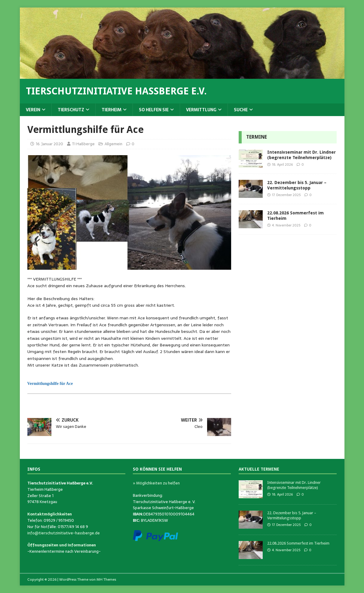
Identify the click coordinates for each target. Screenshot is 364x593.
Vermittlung (201, 110)
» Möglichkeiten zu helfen (156, 483)
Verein (33, 110)
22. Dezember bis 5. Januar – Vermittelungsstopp (292, 515)
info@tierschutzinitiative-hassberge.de (64, 533)
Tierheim (112, 110)
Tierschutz (71, 110)
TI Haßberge (83, 144)
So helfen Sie (154, 110)
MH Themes (106, 579)
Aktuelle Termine (259, 469)
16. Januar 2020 (49, 144)
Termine (257, 137)
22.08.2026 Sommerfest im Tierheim (298, 543)
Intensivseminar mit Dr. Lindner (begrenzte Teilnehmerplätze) (294, 485)
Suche (241, 110)
